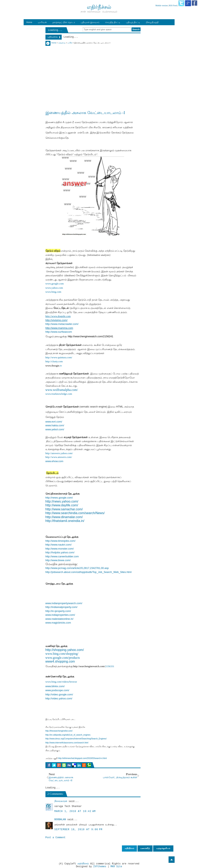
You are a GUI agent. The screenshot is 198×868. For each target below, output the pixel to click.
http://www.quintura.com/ (59, 357)
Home (29, 22)
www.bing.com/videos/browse (61, 682)
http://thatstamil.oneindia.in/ (65, 521)
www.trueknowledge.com (59, 394)
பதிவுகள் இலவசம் (90, 22)
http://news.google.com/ (59, 498)
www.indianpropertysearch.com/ (64, 603)
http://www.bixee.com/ (58, 560)
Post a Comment (56, 838)
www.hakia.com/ (55, 425)
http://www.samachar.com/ (64, 509)
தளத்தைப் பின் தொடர (64, 22)
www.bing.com (53, 292)
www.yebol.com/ (55, 429)
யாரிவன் (42, 22)
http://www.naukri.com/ (59, 545)
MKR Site (116, 867)
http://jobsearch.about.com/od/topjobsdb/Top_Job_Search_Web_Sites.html (88, 572)
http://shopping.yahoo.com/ (65, 650)
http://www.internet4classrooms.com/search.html (67, 743)
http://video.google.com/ (59, 694)
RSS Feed (173, 6)
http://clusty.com (54, 361)
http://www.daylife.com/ (62, 505)
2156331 (110, 666)
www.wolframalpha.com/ (62, 390)
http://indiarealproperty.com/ (61, 607)
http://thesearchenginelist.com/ (59, 731)
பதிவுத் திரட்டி (133, 22)
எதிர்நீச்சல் (83, 864)
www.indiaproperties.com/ (60, 615)
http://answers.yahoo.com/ (59, 453)
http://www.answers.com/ (59, 457)
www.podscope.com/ (57, 690)
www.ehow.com (54, 461)
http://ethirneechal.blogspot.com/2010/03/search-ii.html (82, 758)
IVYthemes (100, 867)
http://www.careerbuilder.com (62, 556)
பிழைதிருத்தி (152, 22)
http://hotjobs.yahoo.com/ (60, 552)
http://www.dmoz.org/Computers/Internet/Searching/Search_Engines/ (76, 739)
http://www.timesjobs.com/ (60, 541)
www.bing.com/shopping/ (62, 654)
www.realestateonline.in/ (59, 619)
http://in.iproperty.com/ (58, 611)
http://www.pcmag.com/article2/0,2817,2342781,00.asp (77, 568)
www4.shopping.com (60, 661)
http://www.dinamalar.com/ (64, 517)
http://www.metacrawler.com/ (62, 324)
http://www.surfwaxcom (59, 332)
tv (61, 366)
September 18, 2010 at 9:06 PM (78, 830)
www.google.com (55, 284)
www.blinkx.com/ (55, 686)
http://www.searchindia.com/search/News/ (75, 513)
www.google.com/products (63, 658)
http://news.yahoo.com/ (62, 501)
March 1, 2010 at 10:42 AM (75, 811)
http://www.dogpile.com (58, 316)
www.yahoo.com (54, 288)
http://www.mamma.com (59, 328)
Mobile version (161, 6)
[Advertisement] (93, 72)
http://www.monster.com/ (60, 549)
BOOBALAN (60, 820)
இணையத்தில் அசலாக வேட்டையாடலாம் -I (85, 113)
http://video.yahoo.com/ (59, 698)
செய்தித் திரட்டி (113, 22)
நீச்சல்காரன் (61, 801)
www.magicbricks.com (58, 623)
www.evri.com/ (54, 422)
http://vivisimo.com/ (57, 320)
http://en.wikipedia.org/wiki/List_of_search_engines (68, 735)
